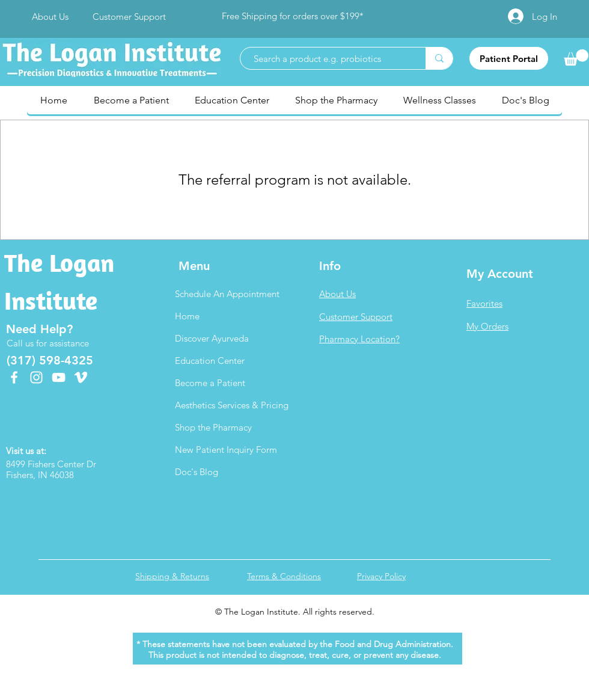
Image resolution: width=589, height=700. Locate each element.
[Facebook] (14, 377)
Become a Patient (210, 383)
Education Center (210, 361)
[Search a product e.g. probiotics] (327, 59)
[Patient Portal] (509, 58)
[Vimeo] (81, 377)
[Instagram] (36, 377)
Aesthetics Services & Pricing (232, 405)
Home (187, 316)
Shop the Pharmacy (213, 427)
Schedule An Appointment (227, 294)
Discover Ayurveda (212, 338)
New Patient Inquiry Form (226, 450)
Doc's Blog (197, 472)
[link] (576, 57)
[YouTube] (59, 377)
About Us (337, 294)
